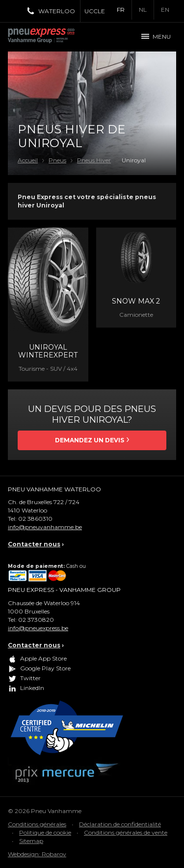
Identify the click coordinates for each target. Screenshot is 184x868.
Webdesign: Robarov (37, 854)
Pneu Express (52, 37)
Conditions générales (37, 824)
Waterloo (57, 11)
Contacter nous (34, 544)
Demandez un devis (90, 440)
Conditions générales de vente (126, 832)
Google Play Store (45, 668)
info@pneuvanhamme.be (45, 527)
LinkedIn (32, 688)
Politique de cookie (45, 832)
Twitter (30, 678)
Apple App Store (43, 658)
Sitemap (31, 841)
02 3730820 (36, 620)
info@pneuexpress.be (38, 628)
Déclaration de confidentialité (120, 824)
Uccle (95, 11)
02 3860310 (35, 519)
